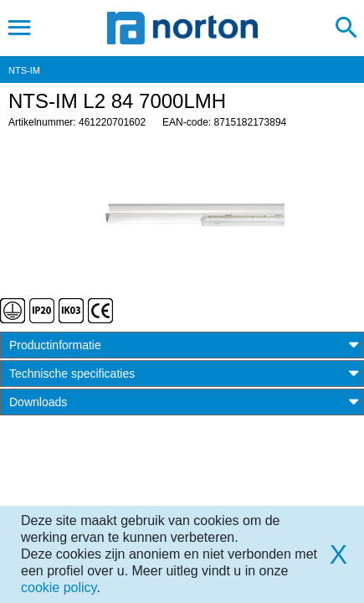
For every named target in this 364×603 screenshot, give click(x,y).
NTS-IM (24, 70)
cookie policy (59, 588)
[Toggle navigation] (20, 28)
